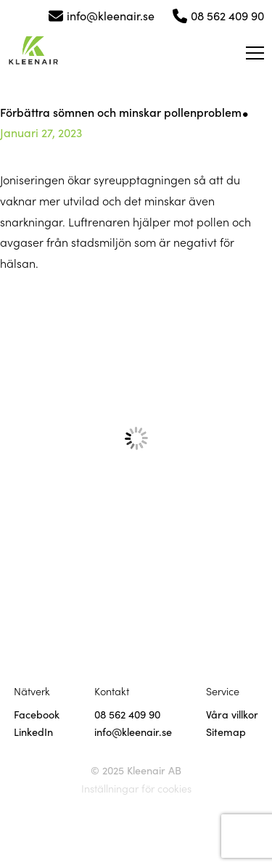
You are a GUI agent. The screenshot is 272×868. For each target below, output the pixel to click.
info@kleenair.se (111, 15)
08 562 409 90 (227, 15)
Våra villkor (232, 714)
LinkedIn (33, 732)
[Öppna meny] (255, 53)
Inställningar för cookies (136, 788)
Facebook (37, 714)
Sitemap (226, 732)
